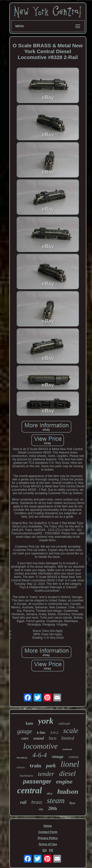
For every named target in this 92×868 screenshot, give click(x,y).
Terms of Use (48, 844)
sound (39, 738)
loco (53, 738)
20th (53, 808)
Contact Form (48, 832)
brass (37, 802)
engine (64, 782)
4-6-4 (39, 755)
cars (25, 738)
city (41, 809)
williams (21, 767)
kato (29, 723)
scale (71, 730)
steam (56, 801)
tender (46, 774)
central (30, 790)
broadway (22, 758)
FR (51, 850)
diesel (67, 773)
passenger (37, 782)
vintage (58, 757)
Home (48, 826)
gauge (25, 731)
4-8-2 (54, 733)
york (46, 721)
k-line (41, 733)
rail (23, 802)
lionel (70, 764)
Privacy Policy (48, 838)
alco (50, 793)
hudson (68, 791)
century (74, 757)
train (35, 765)
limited (68, 738)
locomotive (40, 746)
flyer (72, 803)
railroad (64, 723)
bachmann (26, 776)
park (51, 766)
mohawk (67, 749)
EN (45, 850)
